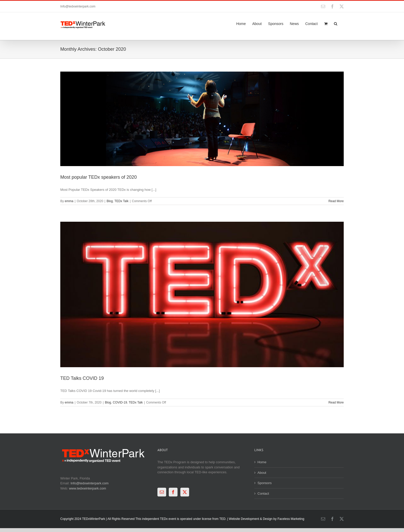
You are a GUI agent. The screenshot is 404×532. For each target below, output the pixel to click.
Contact (263, 494)
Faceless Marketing (291, 519)
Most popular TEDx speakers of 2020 (99, 177)
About (262, 473)
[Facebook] (173, 492)
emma (69, 201)
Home (262, 462)
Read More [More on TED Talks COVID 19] (336, 402)
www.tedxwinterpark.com (88, 488)
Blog (110, 201)
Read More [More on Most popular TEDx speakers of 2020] (336, 201)
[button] (336, 23)
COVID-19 (120, 402)
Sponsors (264, 483)
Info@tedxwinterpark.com (78, 6)
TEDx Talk (121, 201)
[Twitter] (185, 492)
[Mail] (162, 492)
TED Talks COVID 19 (82, 378)
